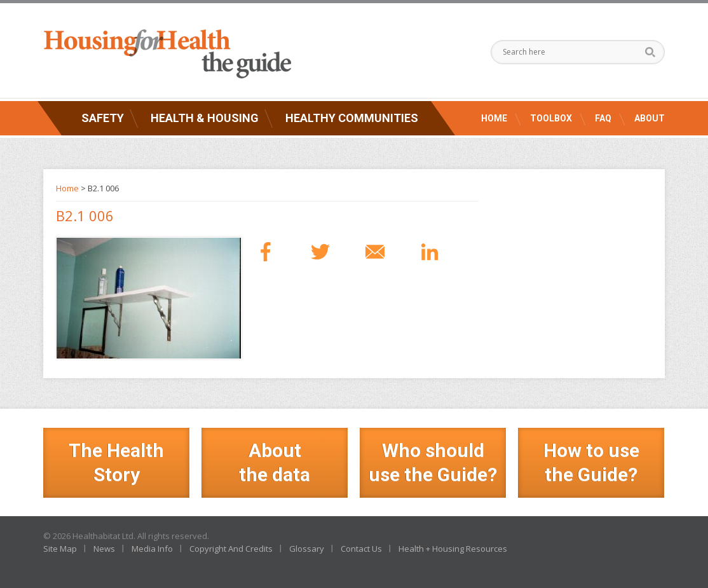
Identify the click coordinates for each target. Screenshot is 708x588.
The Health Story (116, 462)
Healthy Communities (352, 118)
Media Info (152, 549)
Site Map (60, 549)
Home (494, 118)
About (650, 118)
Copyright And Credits (231, 549)
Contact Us (361, 549)
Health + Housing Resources (453, 549)
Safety (103, 118)
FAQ (603, 118)
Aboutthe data (275, 462)
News (104, 549)
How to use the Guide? (591, 462)
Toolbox (551, 118)
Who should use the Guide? (433, 462)
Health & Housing (205, 118)
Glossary (307, 549)
